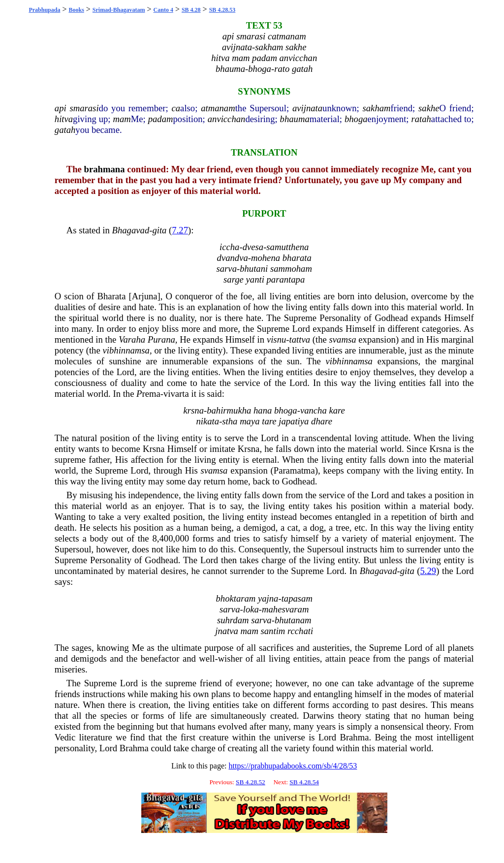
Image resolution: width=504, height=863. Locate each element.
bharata (297, 258)
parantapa (286, 279)
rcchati (300, 631)
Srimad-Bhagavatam (119, 10)
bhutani (254, 269)
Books (76, 10)
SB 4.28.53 (222, 10)
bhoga (356, 119)
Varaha (132, 339)
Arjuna (145, 296)
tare (269, 421)
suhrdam (233, 620)
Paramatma (294, 470)
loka (251, 609)
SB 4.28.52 (251, 782)
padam (161, 119)
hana (263, 410)
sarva (227, 269)
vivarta (176, 394)
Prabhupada (44, 10)
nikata (207, 421)
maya (250, 421)
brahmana (105, 169)
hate (146, 307)
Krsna (154, 449)
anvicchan (227, 119)
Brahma (354, 737)
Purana (161, 339)
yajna (268, 598)
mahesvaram (285, 609)
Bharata (111, 296)
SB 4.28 (191, 10)
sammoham (291, 269)
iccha (229, 247)
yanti (255, 279)
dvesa (253, 247)
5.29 (428, 571)
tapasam (297, 598)
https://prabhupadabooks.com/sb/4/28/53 (293, 766)
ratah (421, 119)
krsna (194, 410)
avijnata (307, 108)
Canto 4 (163, 10)
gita (159, 230)
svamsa (343, 339)
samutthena (287, 247)
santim (273, 631)
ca (176, 108)
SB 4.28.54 (304, 782)
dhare (322, 421)
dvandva (233, 258)
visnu (276, 339)
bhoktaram (236, 598)
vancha (314, 410)
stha (230, 421)
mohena (266, 258)
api (61, 108)
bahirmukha (229, 410)
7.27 (180, 230)
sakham (377, 108)
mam (122, 119)
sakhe (429, 108)
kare (337, 410)
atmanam (218, 108)
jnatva (227, 631)
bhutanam (293, 620)
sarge (234, 279)
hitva (64, 119)
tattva (300, 339)
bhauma (295, 119)
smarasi (84, 108)
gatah (65, 130)
